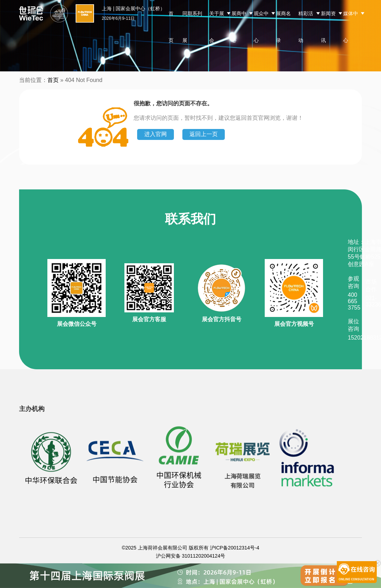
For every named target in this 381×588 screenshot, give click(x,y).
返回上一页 (204, 134)
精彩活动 (306, 27)
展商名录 (283, 27)
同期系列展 (192, 27)
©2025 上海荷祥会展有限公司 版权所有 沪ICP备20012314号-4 (190, 548)
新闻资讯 (328, 27)
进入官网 (156, 134)
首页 (171, 27)
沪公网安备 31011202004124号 (191, 556)
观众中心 (261, 27)
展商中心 (239, 27)
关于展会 (217, 27)
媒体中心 (351, 27)
